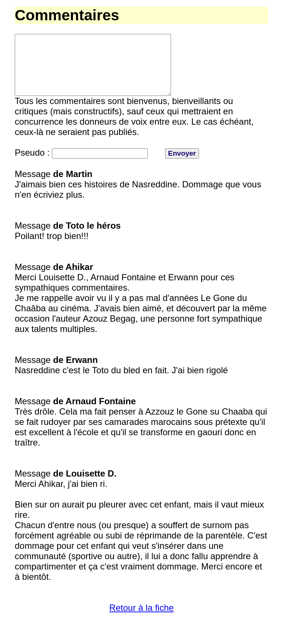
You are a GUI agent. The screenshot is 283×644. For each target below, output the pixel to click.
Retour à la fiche (142, 621)
